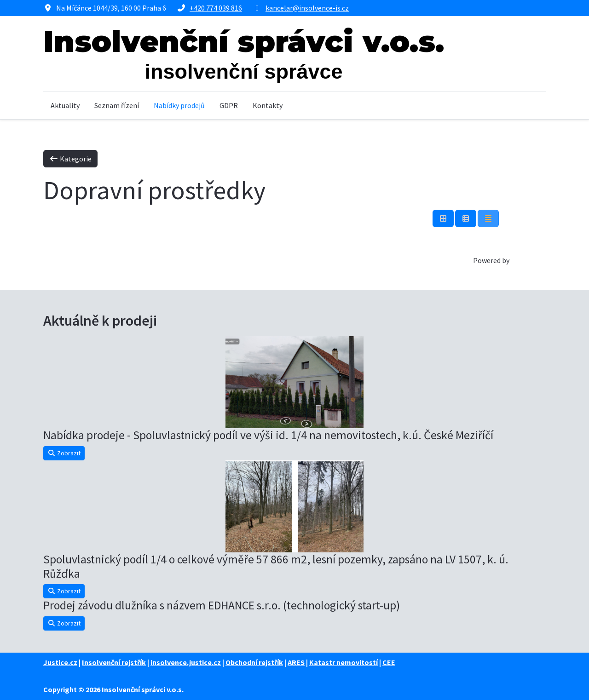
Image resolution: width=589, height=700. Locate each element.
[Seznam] (488, 218)
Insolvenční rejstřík (114, 662)
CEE (389, 662)
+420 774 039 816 (216, 8)
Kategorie (70, 159)
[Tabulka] (443, 218)
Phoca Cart (528, 260)
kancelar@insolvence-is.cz (307, 8)
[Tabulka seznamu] (466, 218)
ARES (296, 662)
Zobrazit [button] (64, 453)
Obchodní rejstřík (254, 662)
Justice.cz (60, 662)
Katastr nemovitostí (344, 662)
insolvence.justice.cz (186, 662)
